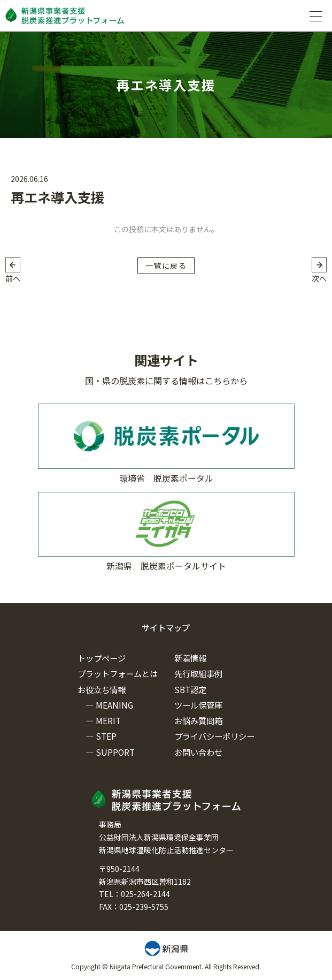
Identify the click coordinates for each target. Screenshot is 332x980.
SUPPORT (115, 752)
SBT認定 (190, 689)
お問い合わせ (198, 752)
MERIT (108, 720)
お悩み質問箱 (198, 720)
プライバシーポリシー (214, 736)
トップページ (102, 658)
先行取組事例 (198, 673)
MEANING (114, 705)
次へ (319, 278)
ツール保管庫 (198, 705)
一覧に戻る (166, 265)
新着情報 (190, 658)
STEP (106, 736)
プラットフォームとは (118, 673)
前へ (13, 278)
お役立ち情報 (102, 689)
